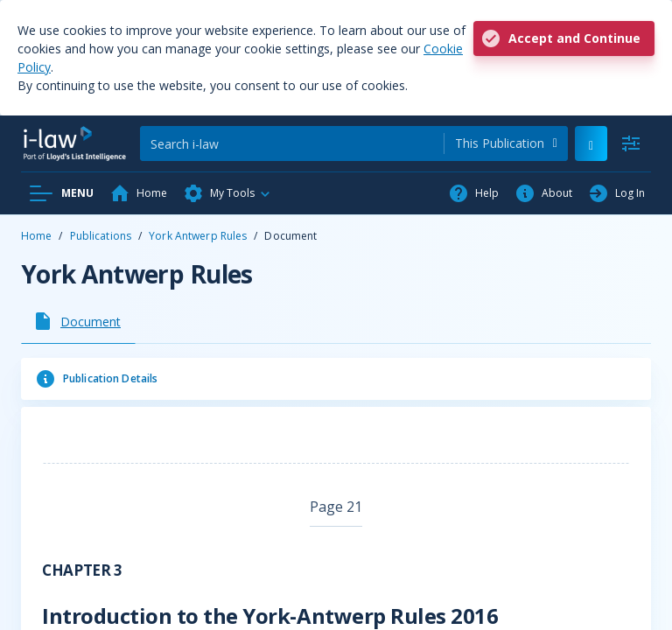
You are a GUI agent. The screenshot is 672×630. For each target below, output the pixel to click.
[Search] (292, 143)
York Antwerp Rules (198, 236)
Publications (101, 236)
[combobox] (506, 143)
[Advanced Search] (631, 143)
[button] (227, 193)
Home (36, 236)
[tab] (78, 321)
